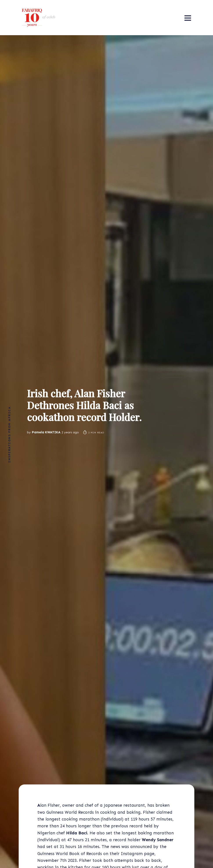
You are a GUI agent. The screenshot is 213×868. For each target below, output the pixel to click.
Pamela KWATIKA (46, 432)
